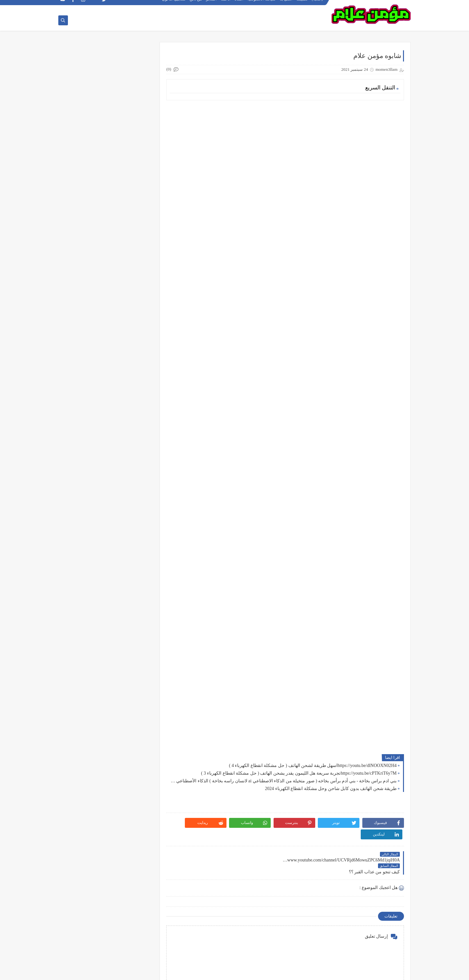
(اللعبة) (318, 5)
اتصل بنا (286, 5)
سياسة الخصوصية (262, 5)
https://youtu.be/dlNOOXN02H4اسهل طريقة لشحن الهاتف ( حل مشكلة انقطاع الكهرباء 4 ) (313, 766)
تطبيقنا (302, 5)
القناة (239, 5)
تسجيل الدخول (174, 5)
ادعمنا (226, 5)
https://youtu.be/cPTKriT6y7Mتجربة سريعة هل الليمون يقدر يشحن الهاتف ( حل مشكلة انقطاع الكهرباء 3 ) (299, 774)
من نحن (196, 5)
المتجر (212, 5)
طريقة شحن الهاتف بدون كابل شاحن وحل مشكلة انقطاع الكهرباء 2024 (331, 789)
